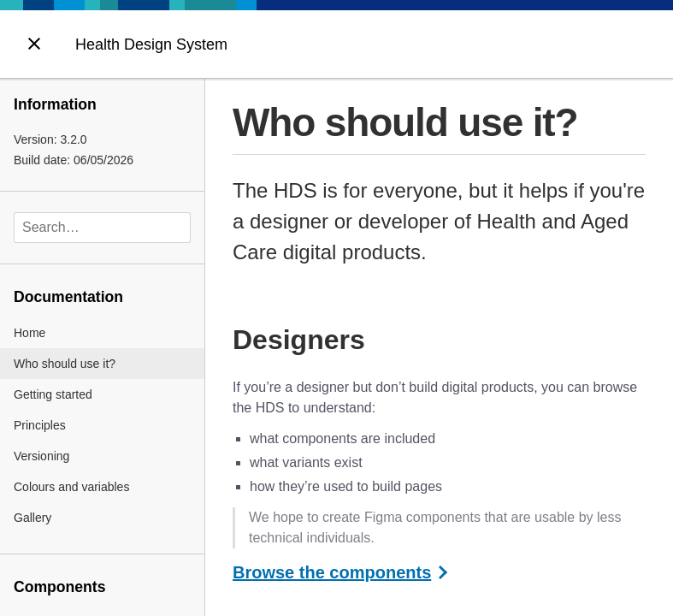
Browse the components (332, 572)
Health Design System (151, 44)
